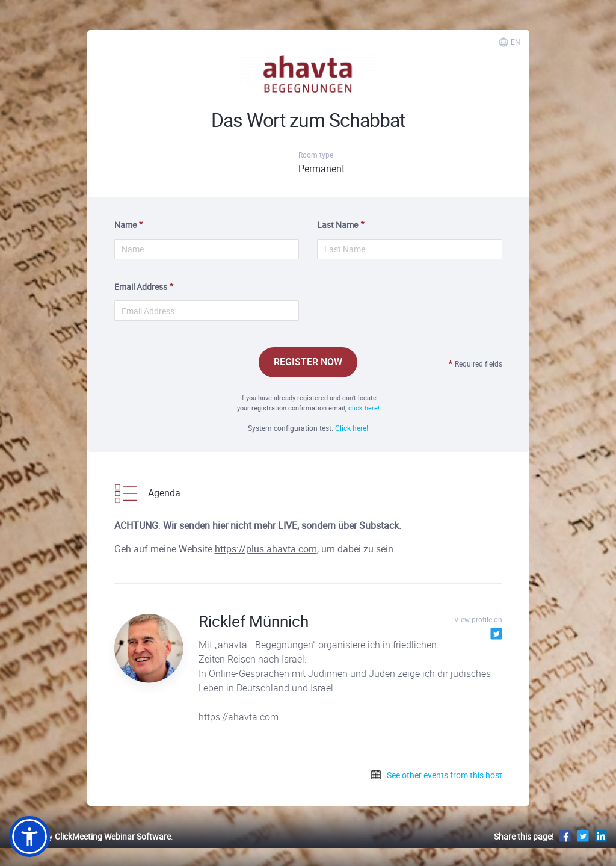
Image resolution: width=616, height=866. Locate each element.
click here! (364, 408)
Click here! (352, 428)
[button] (29, 837)
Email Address (141, 287)
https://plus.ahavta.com (266, 549)
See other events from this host (436, 775)
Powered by (90, 836)
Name (125, 225)
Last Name (337, 225)
